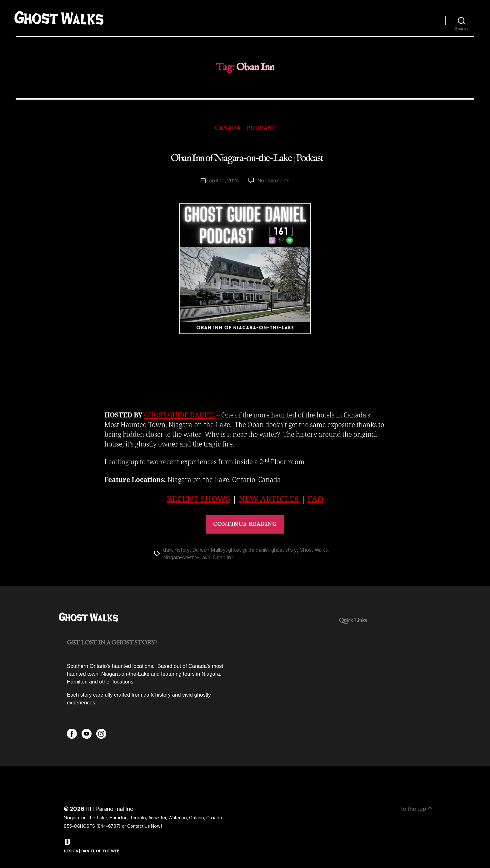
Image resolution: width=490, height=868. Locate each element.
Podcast (261, 128)
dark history (176, 550)
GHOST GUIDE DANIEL (180, 415)
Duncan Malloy (209, 550)
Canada (228, 128)
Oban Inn (223, 557)
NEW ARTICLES (269, 499)
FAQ (315, 499)
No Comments (273, 180)
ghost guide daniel (248, 550)
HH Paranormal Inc (109, 809)
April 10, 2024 (224, 180)
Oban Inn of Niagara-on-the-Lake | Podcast (247, 158)
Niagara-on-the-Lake (187, 557)
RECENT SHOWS (198, 499)
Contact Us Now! (144, 826)
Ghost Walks (313, 550)
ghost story (284, 550)
